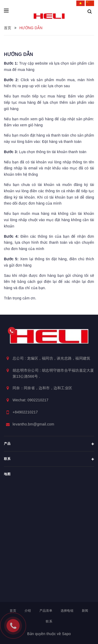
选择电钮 (67, 611)
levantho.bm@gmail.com (33, 424)
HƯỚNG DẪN (19, 54)
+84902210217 (25, 412)
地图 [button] (7, 474)
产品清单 (46, 611)
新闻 (85, 611)
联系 (49, 621)
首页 (13, 611)
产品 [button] (49, 444)
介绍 (28, 611)
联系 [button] (49, 459)
